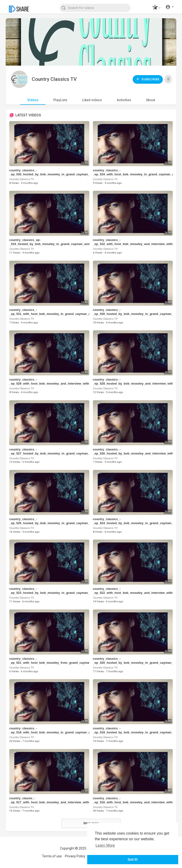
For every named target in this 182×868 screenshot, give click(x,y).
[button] (155, 8)
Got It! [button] (133, 859)
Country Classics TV (54, 79)
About (150, 100)
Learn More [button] (105, 845)
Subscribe (148, 79)
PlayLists (60, 100)
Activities (124, 100)
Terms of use (52, 856)
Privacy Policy (75, 856)
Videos (33, 100)
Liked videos (92, 100)
